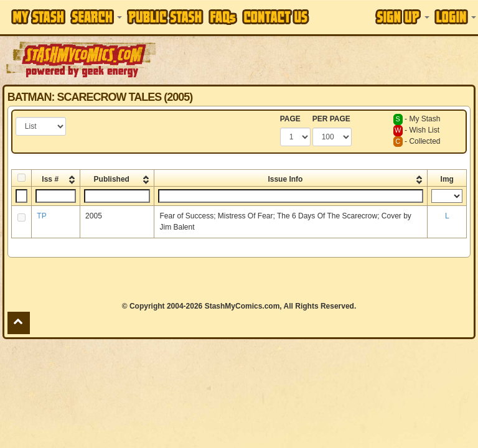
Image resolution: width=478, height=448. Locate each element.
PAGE (290, 119)
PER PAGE (331, 119)
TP (41, 216)
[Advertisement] (318, 59)
